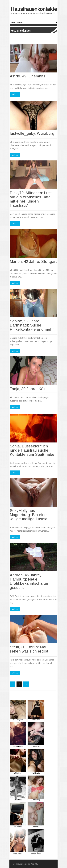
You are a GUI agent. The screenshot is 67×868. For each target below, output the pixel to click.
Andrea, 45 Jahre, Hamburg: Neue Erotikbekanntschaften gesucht (30, 581)
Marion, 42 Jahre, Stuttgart (33, 261)
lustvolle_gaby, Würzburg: (33, 133)
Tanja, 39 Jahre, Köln (28, 389)
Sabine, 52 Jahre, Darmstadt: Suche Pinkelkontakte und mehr (32, 325)
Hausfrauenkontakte (34, 9)
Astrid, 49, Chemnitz (28, 76)
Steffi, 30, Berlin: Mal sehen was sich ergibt (29, 649)
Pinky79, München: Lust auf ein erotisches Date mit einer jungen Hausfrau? (31, 199)
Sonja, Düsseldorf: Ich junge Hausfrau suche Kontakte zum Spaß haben (33, 450)
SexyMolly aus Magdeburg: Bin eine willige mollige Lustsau (30, 515)
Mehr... (15, 94)
